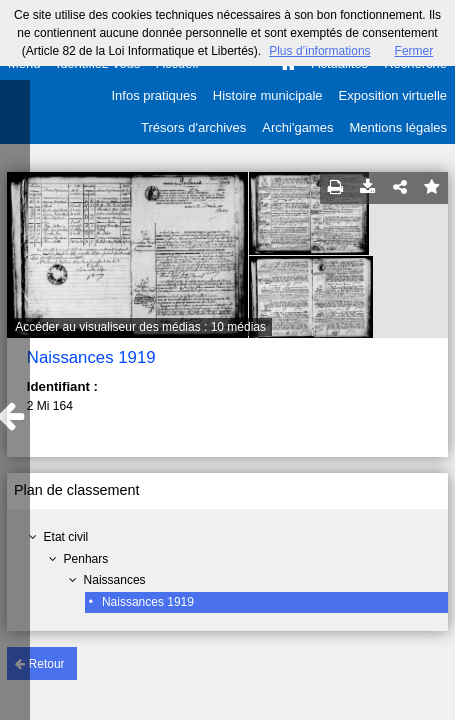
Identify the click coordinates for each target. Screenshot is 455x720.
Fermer (414, 51)
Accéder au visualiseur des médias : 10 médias (140, 327)
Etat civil (66, 537)
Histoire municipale (268, 95)
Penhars (86, 559)
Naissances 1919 (148, 602)
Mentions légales (398, 127)
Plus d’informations (319, 51)
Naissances (115, 580)
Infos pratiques (154, 95)
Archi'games (297, 127)
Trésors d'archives (193, 127)
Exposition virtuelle (393, 95)
